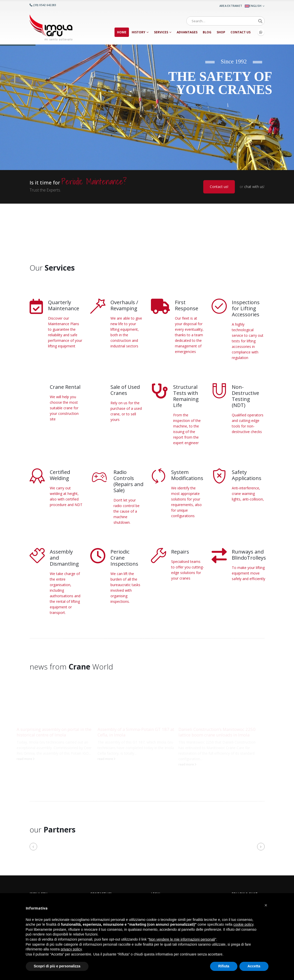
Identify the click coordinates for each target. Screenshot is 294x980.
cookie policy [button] (243, 924)
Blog (207, 32)
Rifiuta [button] (224, 966)
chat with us (254, 187)
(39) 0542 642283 (43, 5)
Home (122, 32)
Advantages (187, 32)
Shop (221, 32)
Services (161, 32)
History (139, 32)
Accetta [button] (254, 966)
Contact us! (219, 187)
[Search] (261, 21)
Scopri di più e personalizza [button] (57, 966)
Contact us (241, 32)
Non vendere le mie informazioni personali (182, 939)
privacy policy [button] (71, 949)
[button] (33, 848)
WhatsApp (261, 32)
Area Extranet (231, 6)
